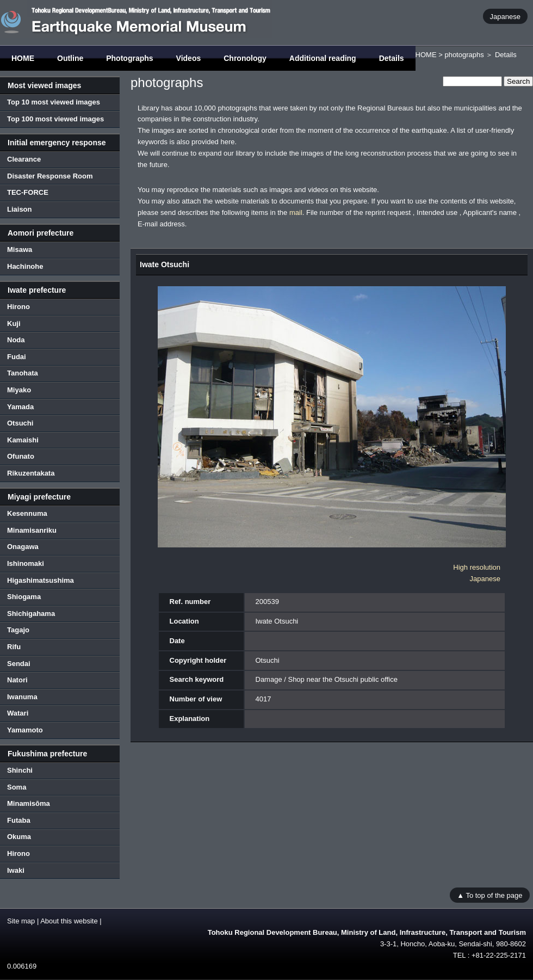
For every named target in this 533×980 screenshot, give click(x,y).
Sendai (19, 664)
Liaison (20, 209)
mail (296, 212)
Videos (189, 58)
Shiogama (24, 597)
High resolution (477, 567)
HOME (23, 58)
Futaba (19, 820)
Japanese (505, 16)
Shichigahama (31, 614)
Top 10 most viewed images (54, 102)
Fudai (17, 357)
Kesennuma (27, 513)
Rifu (14, 647)
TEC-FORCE (28, 192)
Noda (16, 340)
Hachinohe (25, 266)
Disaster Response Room (50, 176)
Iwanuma (22, 697)
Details (392, 58)
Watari (18, 713)
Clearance (24, 159)
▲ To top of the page (489, 895)
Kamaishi (23, 440)
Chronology (245, 58)
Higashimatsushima (41, 580)
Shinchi (20, 770)
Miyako (19, 390)
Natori (17, 680)
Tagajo (18, 630)
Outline (70, 58)
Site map (21, 921)
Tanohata (23, 373)
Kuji (14, 323)
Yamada (20, 407)
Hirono (18, 307)
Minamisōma (29, 803)
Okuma (19, 837)
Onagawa (23, 547)
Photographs (129, 58)
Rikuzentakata (31, 473)
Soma (17, 787)
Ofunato (21, 456)
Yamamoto (25, 730)
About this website (69, 921)
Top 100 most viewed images (55, 119)
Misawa (20, 249)
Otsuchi (20, 423)
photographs (464, 55)
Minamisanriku (32, 530)
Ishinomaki (26, 563)
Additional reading (323, 58)
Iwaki (16, 870)
